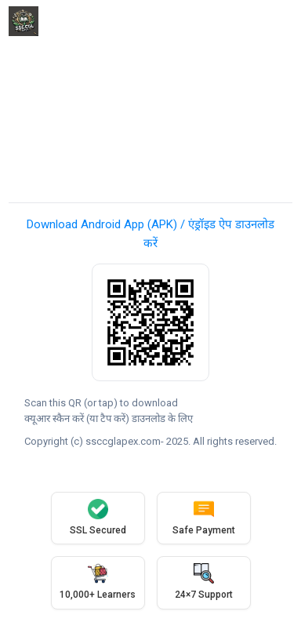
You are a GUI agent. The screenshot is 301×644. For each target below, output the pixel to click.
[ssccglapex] (24, 21)
